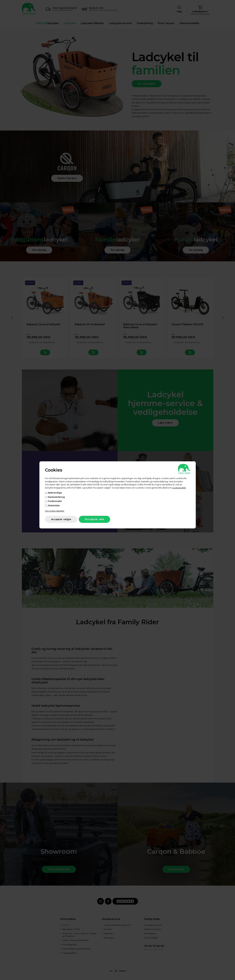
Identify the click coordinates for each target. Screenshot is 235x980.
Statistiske (54, 505)
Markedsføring (56, 497)
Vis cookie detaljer (55, 511)
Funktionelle (55, 501)
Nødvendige (55, 493)
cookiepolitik (179, 488)
